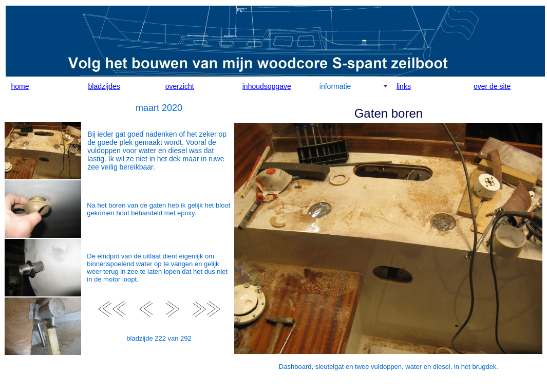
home (20, 86)
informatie (335, 86)
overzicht (180, 86)
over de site (492, 86)
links (404, 86)
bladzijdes (104, 86)
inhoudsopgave (267, 86)
